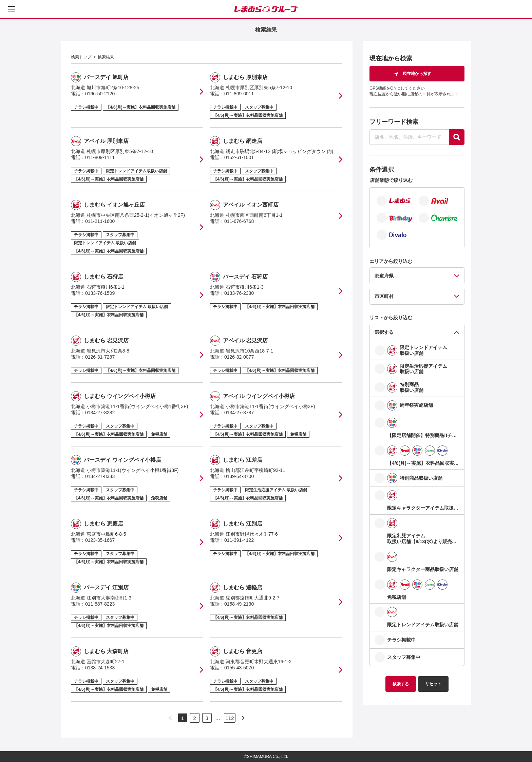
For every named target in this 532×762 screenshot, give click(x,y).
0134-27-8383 (100, 476)
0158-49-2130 (239, 604)
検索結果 (106, 57)
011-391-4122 (239, 540)
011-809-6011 (239, 94)
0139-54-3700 (239, 476)
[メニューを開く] (12, 9)
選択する (384, 332)
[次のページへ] (243, 718)
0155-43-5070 (239, 668)
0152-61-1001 (239, 157)
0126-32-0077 (239, 357)
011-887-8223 (100, 604)
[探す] (457, 137)
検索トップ (81, 57)
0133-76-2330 (239, 293)
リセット (433, 684)
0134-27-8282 (100, 413)
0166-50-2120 (100, 94)
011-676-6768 (239, 221)
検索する (401, 684)
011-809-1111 (100, 157)
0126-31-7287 (100, 357)
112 (230, 718)
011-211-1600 (100, 221)
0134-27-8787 (239, 413)
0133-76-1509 (100, 293)
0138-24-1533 (100, 668)
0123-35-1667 (100, 540)
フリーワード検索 (394, 122)
